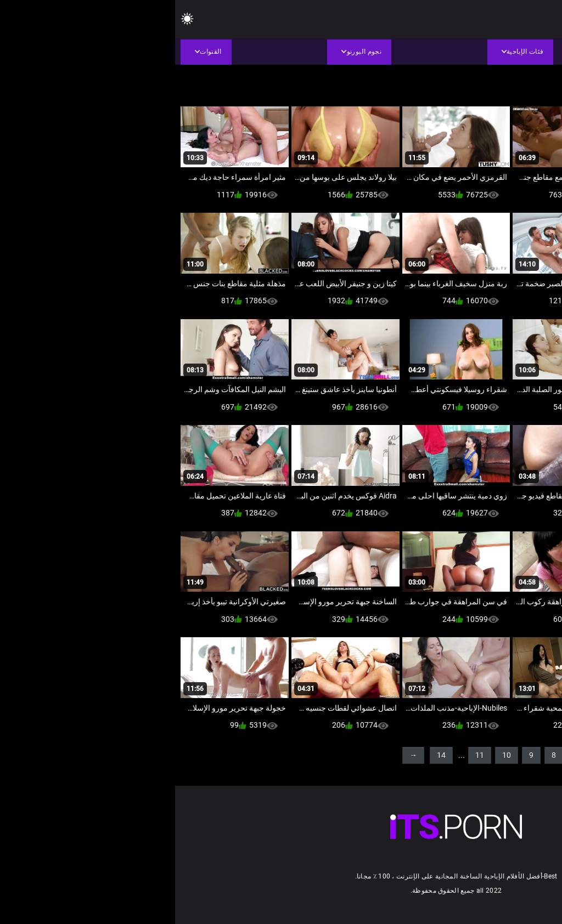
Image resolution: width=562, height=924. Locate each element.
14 (266, 755)
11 (305, 755)
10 (331, 755)
